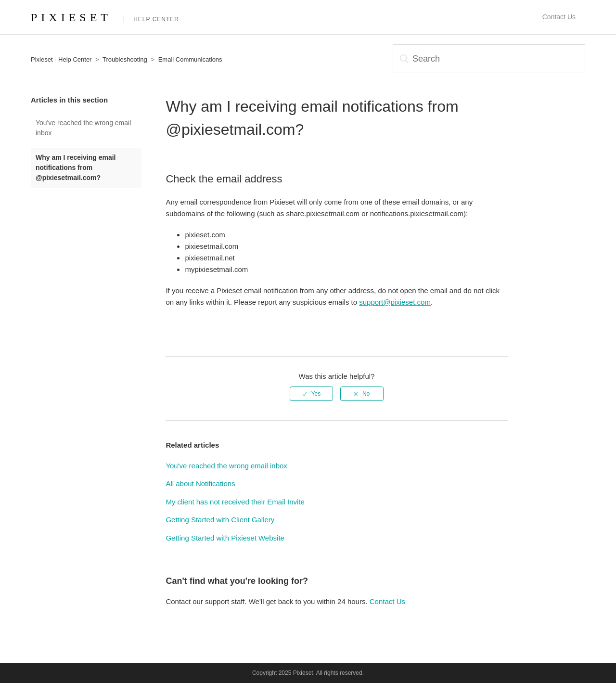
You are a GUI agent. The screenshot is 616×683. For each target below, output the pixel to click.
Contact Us (559, 17)
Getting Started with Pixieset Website (225, 538)
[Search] (489, 59)
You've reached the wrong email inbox (83, 128)
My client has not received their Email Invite (235, 502)
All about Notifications (200, 483)
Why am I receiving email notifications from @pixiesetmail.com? (76, 168)
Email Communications (190, 59)
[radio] (311, 394)
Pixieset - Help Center (61, 59)
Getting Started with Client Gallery (220, 520)
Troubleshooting (125, 59)
